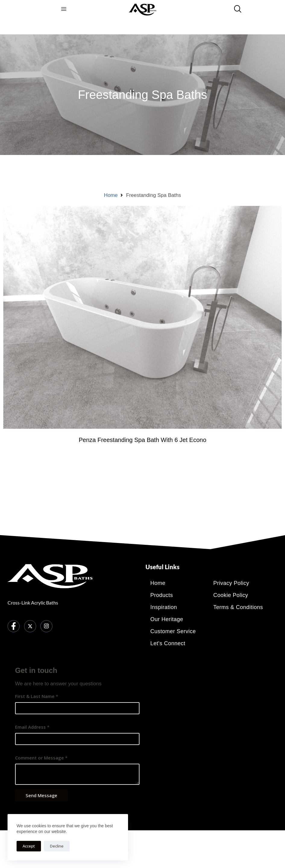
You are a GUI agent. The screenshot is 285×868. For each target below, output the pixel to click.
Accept (29, 846)
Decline (57, 846)
